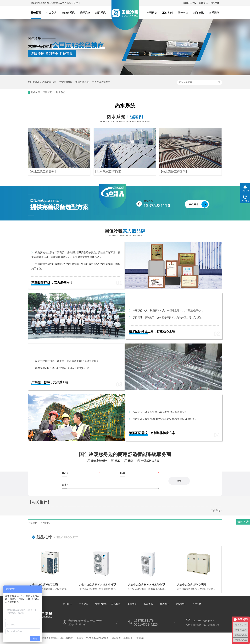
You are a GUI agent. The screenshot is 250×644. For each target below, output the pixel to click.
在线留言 (203, 3)
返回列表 (243, 522)
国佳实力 (183, 13)
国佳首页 (36, 13)
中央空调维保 (66, 82)
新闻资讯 (199, 13)
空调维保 (152, 13)
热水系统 (61, 92)
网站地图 (215, 3)
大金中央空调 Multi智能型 (146, 585)
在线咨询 (194, 204)
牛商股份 (128, 638)
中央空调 (51, 13)
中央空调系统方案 (101, 82)
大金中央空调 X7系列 (45, 585)
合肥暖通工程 (49, 82)
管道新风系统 (82, 82)
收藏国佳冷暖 (189, 3)
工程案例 (167, 13)
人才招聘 (197, 604)
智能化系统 (68, 13)
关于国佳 (67, 604)
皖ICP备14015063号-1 (97, 638)
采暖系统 (85, 13)
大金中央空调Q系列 (191, 585)
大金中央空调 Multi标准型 (97, 585)
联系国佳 (214, 13)
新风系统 (100, 13)
